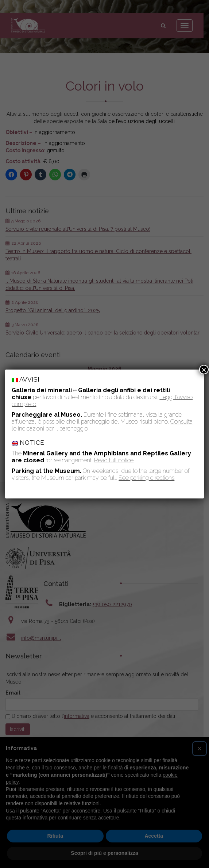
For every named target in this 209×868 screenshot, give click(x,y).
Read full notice (114, 460)
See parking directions (146, 478)
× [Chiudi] (204, 370)
